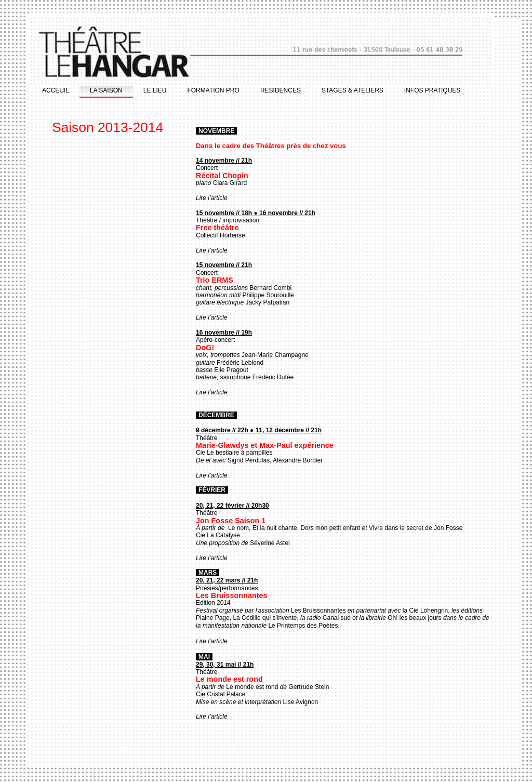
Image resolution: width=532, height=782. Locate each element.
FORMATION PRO (213, 90)
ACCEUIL (56, 90)
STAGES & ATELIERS (353, 90)
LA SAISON (106, 90)
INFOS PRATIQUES (432, 90)
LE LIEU (155, 90)
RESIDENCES (281, 90)
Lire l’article (212, 198)
